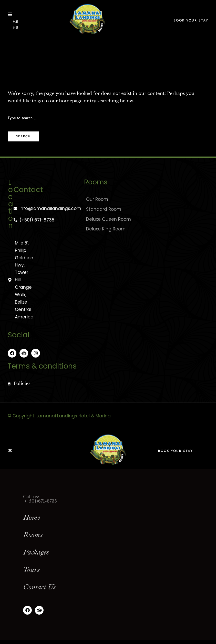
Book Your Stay (191, 20)
